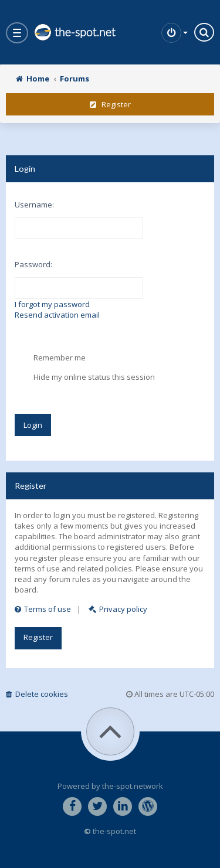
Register (110, 104)
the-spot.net (75, 32)
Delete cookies (37, 694)
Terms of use (43, 609)
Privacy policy (118, 609)
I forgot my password (52, 304)
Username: (34, 205)
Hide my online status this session (85, 377)
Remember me (50, 358)
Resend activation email (57, 315)
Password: (33, 264)
